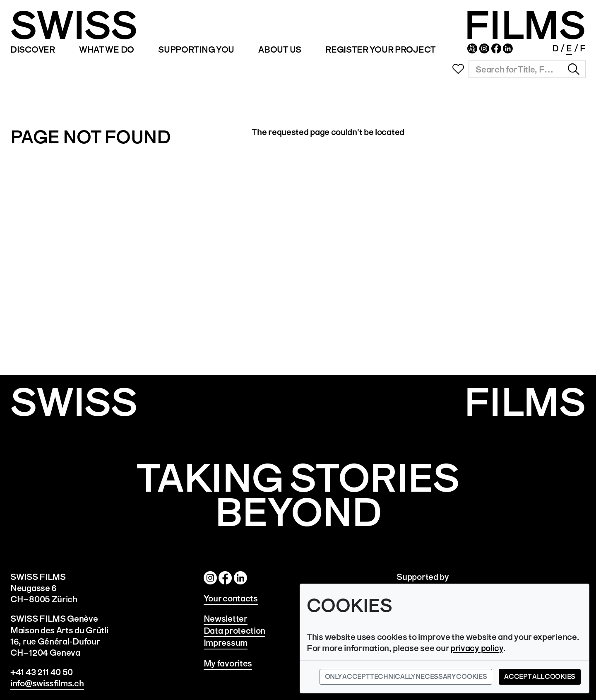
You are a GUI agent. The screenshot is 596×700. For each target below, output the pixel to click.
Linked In (508, 48)
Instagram (484, 48)
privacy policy (477, 648)
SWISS (74, 25)
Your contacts (231, 598)
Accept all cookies (540, 677)
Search (574, 69)
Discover (33, 49)
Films (525, 402)
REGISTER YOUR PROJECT (381, 49)
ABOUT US (280, 49)
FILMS (525, 25)
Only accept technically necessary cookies (406, 677)
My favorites (228, 663)
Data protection (235, 631)
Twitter (240, 578)
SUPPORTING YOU (196, 49)
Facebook (496, 48)
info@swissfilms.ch (47, 683)
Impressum (226, 643)
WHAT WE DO (107, 49)
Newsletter (472, 48)
